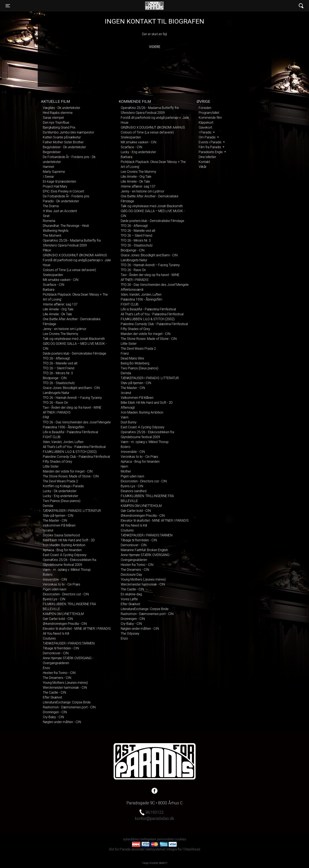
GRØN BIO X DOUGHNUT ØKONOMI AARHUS (75, 255)
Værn (125, 417)
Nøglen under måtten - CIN (62, 722)
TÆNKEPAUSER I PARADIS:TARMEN (69, 643)
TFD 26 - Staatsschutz (59, 383)
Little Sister (51, 466)
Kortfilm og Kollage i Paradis (63, 486)
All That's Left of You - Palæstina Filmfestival (74, 447)
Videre (155, 47)
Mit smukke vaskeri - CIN (61, 280)
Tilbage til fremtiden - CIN (61, 648)
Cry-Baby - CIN (53, 717)
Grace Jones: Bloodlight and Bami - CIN (71, 388)
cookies (180, 839)
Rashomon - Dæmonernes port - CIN (69, 707)
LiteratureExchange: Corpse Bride (67, 702)
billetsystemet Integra (161, 849)
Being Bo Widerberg (135, 363)
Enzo (46, 668)
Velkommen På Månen (59, 525)
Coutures (49, 638)
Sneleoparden (53, 275)
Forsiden (205, 108)
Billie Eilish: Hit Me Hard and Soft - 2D (69, 540)
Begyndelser (52, 152)
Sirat (46, 216)
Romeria (49, 221)
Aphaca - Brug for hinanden (62, 550)
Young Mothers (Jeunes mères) (65, 683)
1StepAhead (191, 849)
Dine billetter (207, 157)
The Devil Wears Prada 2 (60, 481)
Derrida (48, 506)
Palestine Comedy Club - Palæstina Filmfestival (76, 457)
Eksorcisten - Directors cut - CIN (66, 594)
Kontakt (204, 162)
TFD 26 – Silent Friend (59, 368)
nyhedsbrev (131, 839)
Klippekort (206, 123)
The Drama (51, 206)
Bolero (48, 575)
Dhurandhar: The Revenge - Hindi (66, 226)
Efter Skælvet (52, 697)
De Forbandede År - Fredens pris (66, 196)
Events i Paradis (210, 142)
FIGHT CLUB (52, 437)
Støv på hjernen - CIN (58, 516)
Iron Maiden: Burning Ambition (64, 545)
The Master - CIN (55, 520)
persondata (165, 839)
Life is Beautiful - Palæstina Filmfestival (70, 432)
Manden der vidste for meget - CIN (68, 471)
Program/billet (209, 113)
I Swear (48, 177)
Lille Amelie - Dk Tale (57, 314)
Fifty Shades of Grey (58, 462)
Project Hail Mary (55, 186)
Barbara (49, 290)
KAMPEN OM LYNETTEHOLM (63, 614)
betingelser (148, 839)
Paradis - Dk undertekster (61, 201)
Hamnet (48, 167)
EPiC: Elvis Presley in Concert (63, 191)
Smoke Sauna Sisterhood (61, 535)
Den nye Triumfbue (56, 123)
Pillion (47, 250)
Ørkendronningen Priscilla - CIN (65, 624)
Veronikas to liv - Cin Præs (62, 584)
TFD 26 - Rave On (55, 403)
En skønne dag (131, 594)
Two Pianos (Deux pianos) (62, 501)
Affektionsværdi (132, 290)
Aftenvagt (128, 407)
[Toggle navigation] (8, 6)
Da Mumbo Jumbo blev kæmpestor (68, 132)
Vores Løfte (129, 599)
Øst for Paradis (154, 6)
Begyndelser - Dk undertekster (64, 147)
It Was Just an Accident (60, 211)
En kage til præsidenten (59, 181)
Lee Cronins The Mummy (61, 334)
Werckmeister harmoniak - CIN (65, 688)
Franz (125, 353)
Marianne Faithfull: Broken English (144, 550)
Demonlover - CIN (56, 653)
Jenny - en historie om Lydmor (65, 329)
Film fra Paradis (210, 147)
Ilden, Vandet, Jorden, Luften (63, 442)
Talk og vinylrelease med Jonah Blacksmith (74, 339)
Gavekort (205, 127)
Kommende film (210, 118)
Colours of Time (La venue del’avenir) (69, 270)
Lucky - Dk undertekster (60, 491)
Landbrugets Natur (56, 393)
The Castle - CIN (54, 692)
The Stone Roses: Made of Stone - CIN (71, 476)
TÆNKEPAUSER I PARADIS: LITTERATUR (72, 511)
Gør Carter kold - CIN (58, 619)
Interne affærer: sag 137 (60, 304)
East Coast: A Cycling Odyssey (65, 555)
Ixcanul (48, 530)
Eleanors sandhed (134, 491)
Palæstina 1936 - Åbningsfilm (64, 427)
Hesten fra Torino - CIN (59, 673)
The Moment (52, 236)
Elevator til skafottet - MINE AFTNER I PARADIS (77, 629)
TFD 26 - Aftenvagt (56, 358)
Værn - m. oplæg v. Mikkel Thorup (67, 570)
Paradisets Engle (211, 152)
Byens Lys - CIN (54, 599)
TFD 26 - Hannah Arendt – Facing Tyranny (72, 398)
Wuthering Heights (56, 231)
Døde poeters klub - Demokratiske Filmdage (75, 353)
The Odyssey (130, 633)
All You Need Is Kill (56, 633)
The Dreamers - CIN (57, 678)
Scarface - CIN (54, 285)
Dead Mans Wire (132, 358)
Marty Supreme (54, 172)
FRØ (46, 417)
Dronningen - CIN (55, 712)
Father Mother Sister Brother (63, 142)
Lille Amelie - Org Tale (58, 309)
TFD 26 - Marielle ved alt (60, 363)
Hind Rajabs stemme (58, 113)
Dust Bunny (129, 422)
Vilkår (203, 167)
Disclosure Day (131, 575)
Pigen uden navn (55, 589)
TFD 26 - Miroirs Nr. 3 (58, 373)
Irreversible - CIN (55, 579)
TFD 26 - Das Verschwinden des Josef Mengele (77, 422)
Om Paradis (208, 137)
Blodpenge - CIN (55, 378)
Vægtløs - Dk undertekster (62, 108)
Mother (126, 471)
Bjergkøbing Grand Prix (59, 127)
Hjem (124, 466)
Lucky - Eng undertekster (60, 496)
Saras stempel (53, 118)
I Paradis (205, 132)
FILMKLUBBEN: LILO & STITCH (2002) (70, 452)
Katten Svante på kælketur (62, 137)
